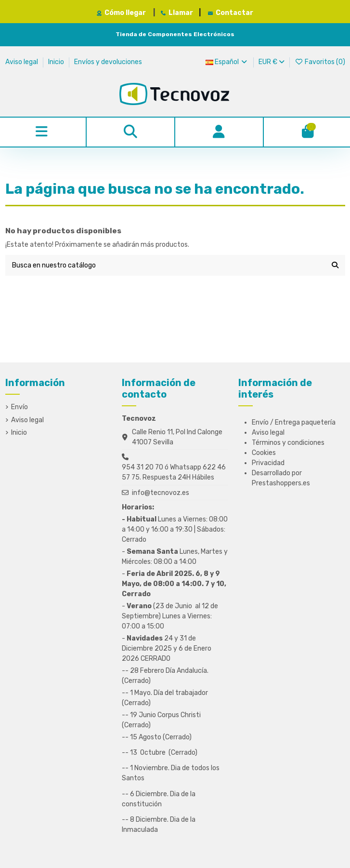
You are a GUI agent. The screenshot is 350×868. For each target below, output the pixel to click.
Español (227, 62)
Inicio (57, 62)
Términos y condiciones (288, 443)
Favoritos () (320, 62)
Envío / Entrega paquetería (294, 422)
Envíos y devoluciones (108, 62)
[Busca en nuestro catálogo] (335, 265)
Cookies (264, 453)
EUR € (272, 62)
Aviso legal (22, 62)
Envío (19, 407)
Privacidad (268, 463)
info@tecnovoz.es (161, 493)
